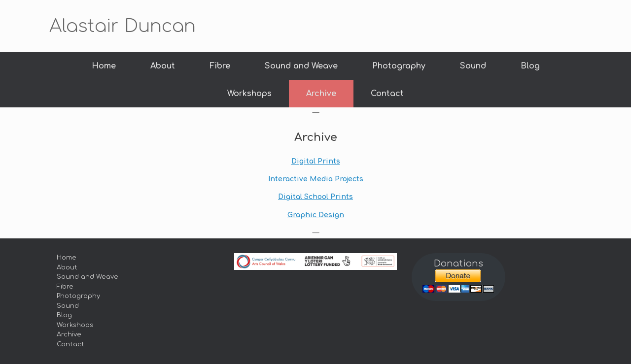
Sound (473, 66)
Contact (387, 94)
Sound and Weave (301, 66)
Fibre (220, 66)
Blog (530, 66)
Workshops (249, 94)
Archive (321, 94)
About (163, 66)
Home (104, 66)
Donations (458, 264)
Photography (399, 66)
